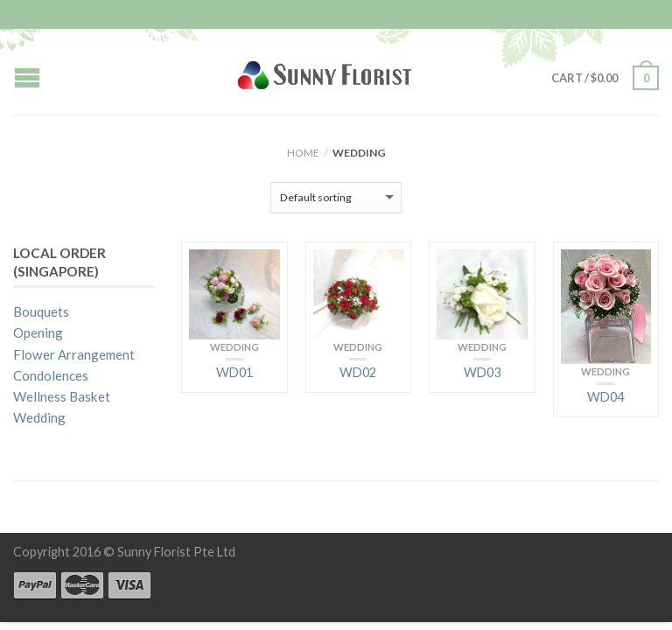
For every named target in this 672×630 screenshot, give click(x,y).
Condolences (51, 375)
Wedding (234, 347)
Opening (38, 332)
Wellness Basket (62, 396)
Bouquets (41, 311)
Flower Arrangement (74, 354)
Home (303, 153)
